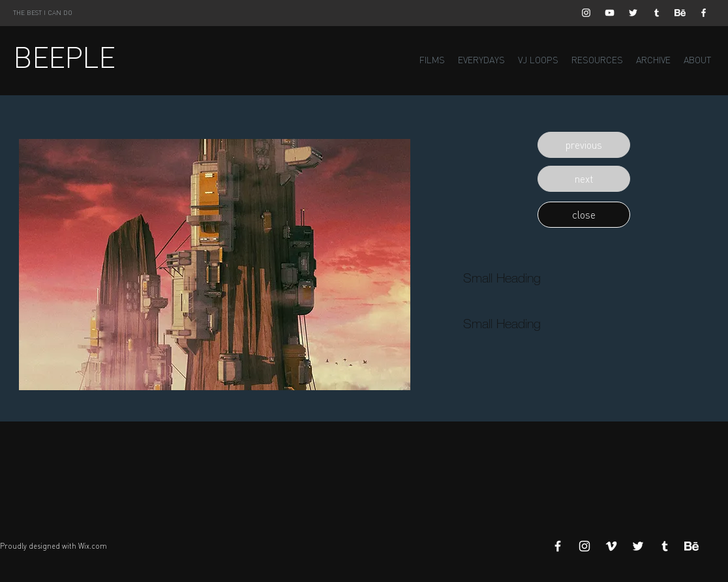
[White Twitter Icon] (633, 13)
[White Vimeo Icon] (611, 546)
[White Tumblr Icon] (657, 13)
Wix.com (93, 546)
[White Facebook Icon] (704, 13)
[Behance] (680, 13)
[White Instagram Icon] (586, 13)
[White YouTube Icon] (610, 13)
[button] (584, 145)
